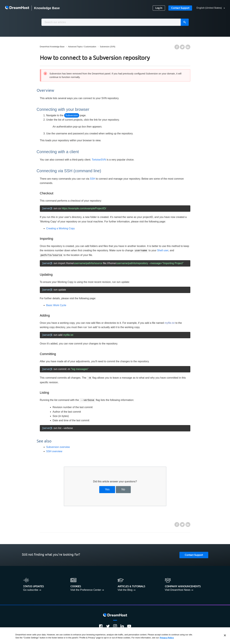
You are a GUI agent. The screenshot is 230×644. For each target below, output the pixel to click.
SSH (93, 179)
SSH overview (54, 450)
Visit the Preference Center (86, 589)
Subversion (72, 115)
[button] (209, 8)
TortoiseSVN (99, 160)
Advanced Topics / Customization (82, 47)
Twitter (182, 47)
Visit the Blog (125, 589)
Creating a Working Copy (61, 228)
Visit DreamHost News (178, 589)
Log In (159, 8)
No (123, 488)
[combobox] (115, 22)
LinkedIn (188, 47)
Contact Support (180, 8)
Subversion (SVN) (108, 47)
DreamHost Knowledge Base (52, 47)
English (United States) (209, 8)
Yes (107, 488)
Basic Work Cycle (56, 305)
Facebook (177, 47)
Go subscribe (31, 589)
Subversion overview (58, 446)
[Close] (225, 635)
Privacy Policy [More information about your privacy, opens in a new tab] (167, 638)
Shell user (163, 250)
